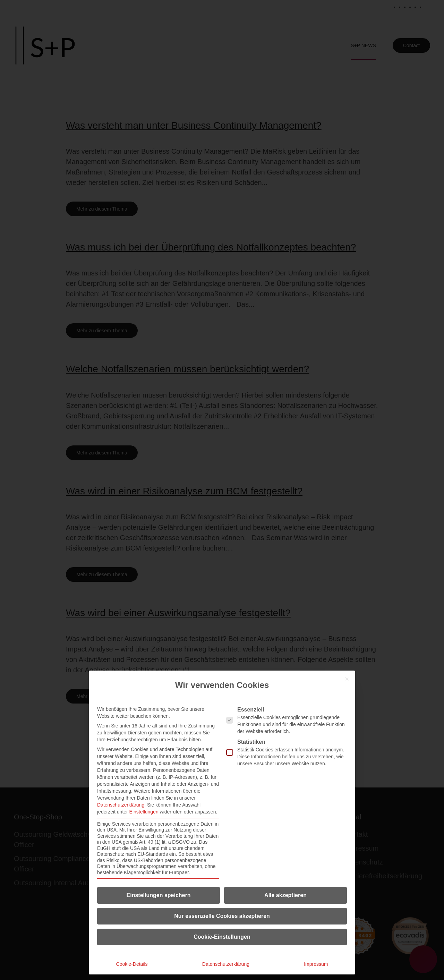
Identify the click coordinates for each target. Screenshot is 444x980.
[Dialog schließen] (347, 679)
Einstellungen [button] (144, 812)
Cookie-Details (132, 964)
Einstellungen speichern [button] (159, 895)
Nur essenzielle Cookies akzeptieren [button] (222, 916)
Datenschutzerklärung (121, 805)
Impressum (316, 964)
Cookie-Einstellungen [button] (222, 937)
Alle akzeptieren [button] (285, 895)
